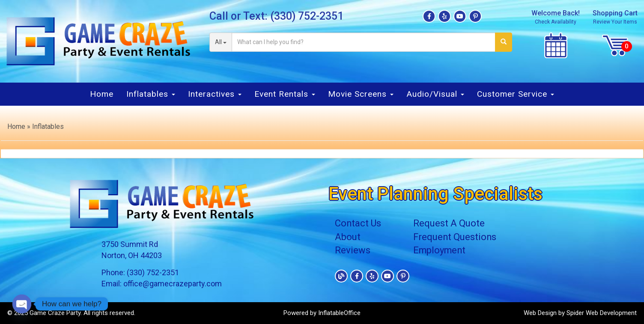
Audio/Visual (435, 94)
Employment (440, 250)
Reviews (353, 250)
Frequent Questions (456, 237)
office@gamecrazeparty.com (173, 284)
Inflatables (151, 94)
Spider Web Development (602, 313)
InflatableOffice (339, 313)
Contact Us (358, 223)
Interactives (215, 94)
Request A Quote (449, 223)
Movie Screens (361, 94)
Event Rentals (285, 94)
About (348, 237)
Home (102, 94)
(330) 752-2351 (307, 16)
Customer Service (516, 94)
